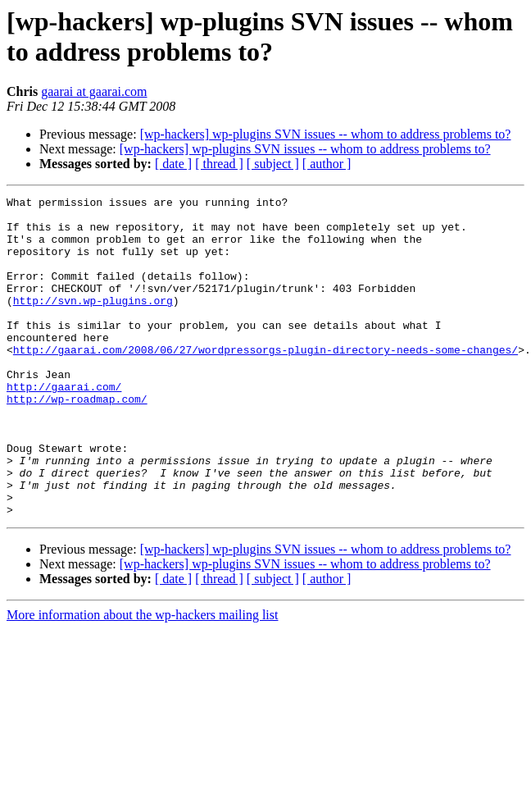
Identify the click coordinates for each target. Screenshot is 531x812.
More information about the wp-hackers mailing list (142, 679)
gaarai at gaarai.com (94, 91)
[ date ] (173, 164)
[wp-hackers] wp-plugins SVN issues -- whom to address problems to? (326, 134)
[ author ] (327, 164)
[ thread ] (219, 164)
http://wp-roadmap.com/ (77, 440)
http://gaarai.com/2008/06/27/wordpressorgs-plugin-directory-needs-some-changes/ (265, 381)
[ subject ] (273, 164)
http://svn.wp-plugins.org (93, 322)
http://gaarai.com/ (64, 426)
